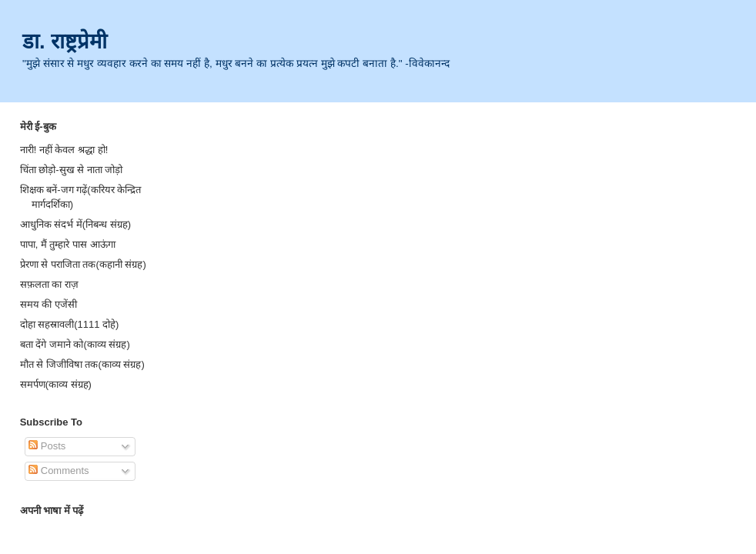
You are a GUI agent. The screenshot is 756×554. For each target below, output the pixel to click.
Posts (47, 446)
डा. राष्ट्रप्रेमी (65, 41)
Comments (59, 471)
